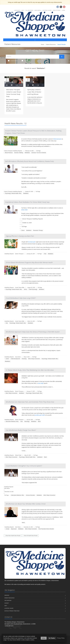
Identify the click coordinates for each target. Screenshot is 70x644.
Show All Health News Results (30, 536)
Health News (13, 61)
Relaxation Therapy (38, 230)
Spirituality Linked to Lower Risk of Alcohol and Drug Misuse (34, 92)
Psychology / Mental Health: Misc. (13, 193)
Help (23, 10)
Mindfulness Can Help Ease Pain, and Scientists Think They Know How (30, 402)
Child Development (15, 359)
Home (42, 44)
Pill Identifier (29, 10)
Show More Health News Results (13, 536)
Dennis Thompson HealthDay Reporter (32, 219)
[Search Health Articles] (32, 57)
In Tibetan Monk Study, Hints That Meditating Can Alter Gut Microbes (30, 370)
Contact (7, 603)
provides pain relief (40, 415)
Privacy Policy (61, 638)
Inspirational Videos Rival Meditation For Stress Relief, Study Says (27, 202)
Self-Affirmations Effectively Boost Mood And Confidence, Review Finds (29, 161)
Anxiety (7, 529)
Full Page (38, 151)
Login (63, 10)
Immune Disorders (30, 495)
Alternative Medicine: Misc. (12, 421)
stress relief (24, 210)
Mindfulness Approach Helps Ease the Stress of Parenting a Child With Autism (33, 332)
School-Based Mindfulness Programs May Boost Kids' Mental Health (29, 262)
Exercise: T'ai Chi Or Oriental (39, 153)
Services (7, 595)
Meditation (27, 153)
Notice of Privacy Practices (12, 611)
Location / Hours (47, 10)
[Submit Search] (62, 57)
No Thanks (52, 638)
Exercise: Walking (19, 153)
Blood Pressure (9, 153)
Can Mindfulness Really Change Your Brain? (21, 430)
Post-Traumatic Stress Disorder (46, 529)
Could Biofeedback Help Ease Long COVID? (21, 298)
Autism (7, 359)
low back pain (32, 242)
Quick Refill (38, 10)
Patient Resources (51, 44)
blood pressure (57, 139)
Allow (44, 638)
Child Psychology (33, 289)
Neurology (27, 421)
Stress (23, 230)
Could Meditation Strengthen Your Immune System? (24, 466)
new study (41, 383)
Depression (14, 529)
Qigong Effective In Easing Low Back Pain (20, 236)
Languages (17, 10)
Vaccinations (8, 600)
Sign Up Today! (57, 10)
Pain (45, 254)
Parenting (24, 359)
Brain (39, 421)
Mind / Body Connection (34, 359)
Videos (25, 61)
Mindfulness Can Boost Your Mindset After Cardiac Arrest (26, 504)
